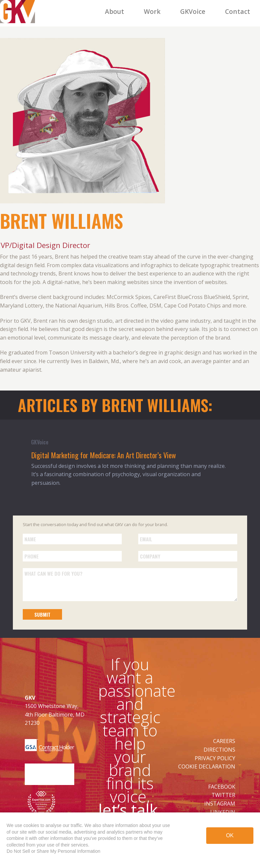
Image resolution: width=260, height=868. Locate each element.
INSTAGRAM (220, 804)
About (114, 12)
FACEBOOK (222, 787)
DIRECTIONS (219, 750)
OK (230, 837)
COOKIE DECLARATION (207, 766)
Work (152, 12)
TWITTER (223, 795)
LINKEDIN (223, 812)
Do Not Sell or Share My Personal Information (53, 851)
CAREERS (224, 741)
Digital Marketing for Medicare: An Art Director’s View (104, 455)
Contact (238, 12)
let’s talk (128, 810)
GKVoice (193, 12)
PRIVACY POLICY (215, 758)
